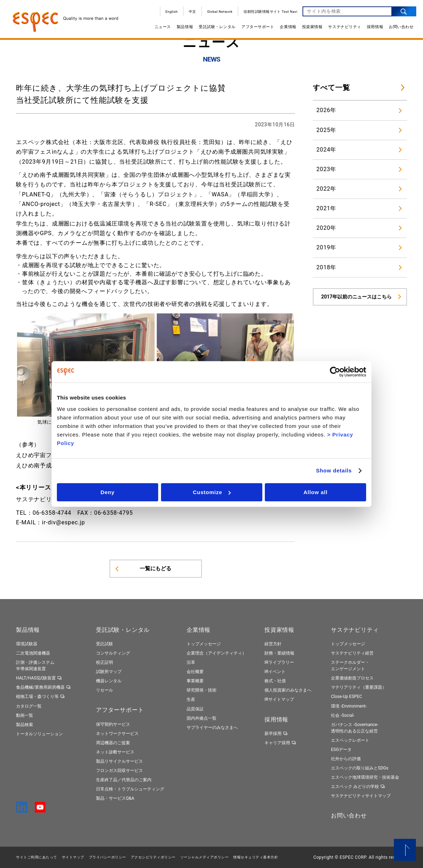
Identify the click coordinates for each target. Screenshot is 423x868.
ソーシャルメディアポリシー (205, 857)
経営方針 (273, 644)
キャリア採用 (277, 743)
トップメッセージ (204, 644)
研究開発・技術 (202, 690)
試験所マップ (109, 672)
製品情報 (184, 28)
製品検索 (25, 725)
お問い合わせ (400, 28)
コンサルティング (113, 653)
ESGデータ (341, 750)
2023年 (326, 169)
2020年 (326, 228)
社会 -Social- (343, 715)
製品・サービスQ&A (115, 798)
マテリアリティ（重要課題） (359, 687)
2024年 (326, 150)
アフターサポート (257, 28)
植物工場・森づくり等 (37, 697)
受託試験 (105, 644)
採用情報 (374, 28)
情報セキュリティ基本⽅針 (256, 857)
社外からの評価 (346, 759)
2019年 (326, 247)
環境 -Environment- (349, 706)
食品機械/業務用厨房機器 (40, 687)
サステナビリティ (344, 28)
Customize (212, 492)
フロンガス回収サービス (119, 771)
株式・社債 (275, 681)
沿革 (191, 662)
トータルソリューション (39, 734)
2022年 (326, 189)
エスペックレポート (350, 740)
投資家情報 (311, 28)
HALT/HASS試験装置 (36, 678)
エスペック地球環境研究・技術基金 (365, 777)
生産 (191, 699)
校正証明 (105, 662)
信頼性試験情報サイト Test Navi (270, 12)
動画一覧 (25, 715)
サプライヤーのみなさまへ (212, 727)
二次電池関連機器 (33, 653)
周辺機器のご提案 (113, 743)
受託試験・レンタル (216, 28)
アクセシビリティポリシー (153, 857)
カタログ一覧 (29, 706)
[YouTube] (40, 809)
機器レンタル (109, 681)
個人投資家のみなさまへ (288, 690)
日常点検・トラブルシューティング (130, 789)
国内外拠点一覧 (202, 718)
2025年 (326, 130)
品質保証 (195, 709)
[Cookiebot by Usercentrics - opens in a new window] (335, 372)
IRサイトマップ (279, 699)
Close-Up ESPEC (346, 697)
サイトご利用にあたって (37, 857)
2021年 (326, 208)
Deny (108, 492)
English (171, 12)
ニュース (162, 28)
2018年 (326, 267)
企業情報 (287, 28)
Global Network (219, 12)
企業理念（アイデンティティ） (216, 653)
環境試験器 (27, 644)
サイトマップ (73, 857)
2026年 (326, 110)
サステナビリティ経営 (352, 653)
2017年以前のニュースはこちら (357, 297)
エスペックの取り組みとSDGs (360, 768)
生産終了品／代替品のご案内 (124, 780)
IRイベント (275, 672)
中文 (191, 12)
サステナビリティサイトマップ (361, 796)
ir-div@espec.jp (63, 522)
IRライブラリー (279, 662)
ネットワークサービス (117, 734)
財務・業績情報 (279, 653)
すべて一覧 (331, 88)
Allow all (316, 492)
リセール (105, 690)
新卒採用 (273, 734)
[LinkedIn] (23, 810)
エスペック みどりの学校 (355, 787)
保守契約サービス (113, 724)
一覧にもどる (156, 568)
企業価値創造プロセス (352, 678)
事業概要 (195, 681)
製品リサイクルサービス (119, 761)
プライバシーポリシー (108, 857)
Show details (334, 470)
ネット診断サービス (115, 752)
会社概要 (195, 672)
